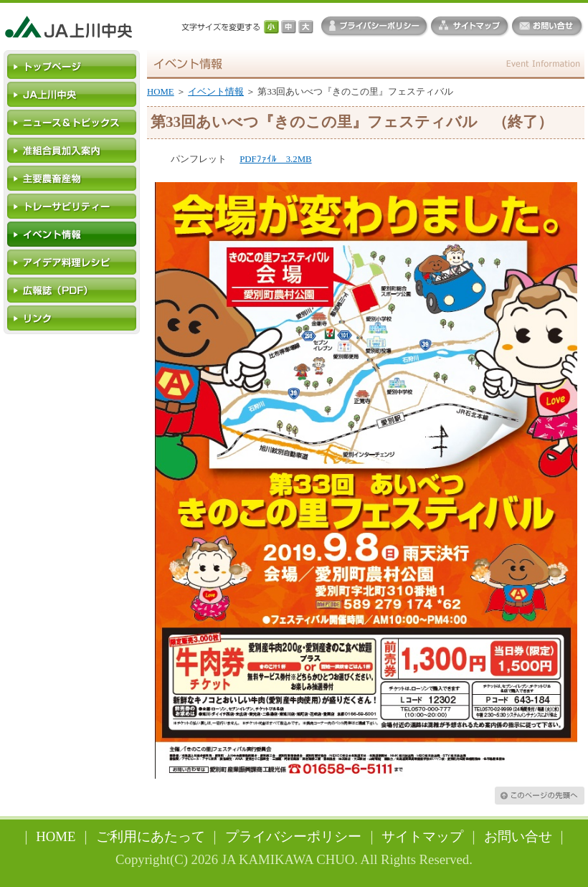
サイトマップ (422, 836)
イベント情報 (216, 92)
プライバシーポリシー (293, 836)
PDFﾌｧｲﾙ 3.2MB (275, 159)
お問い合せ (518, 836)
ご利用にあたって (151, 836)
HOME (161, 92)
